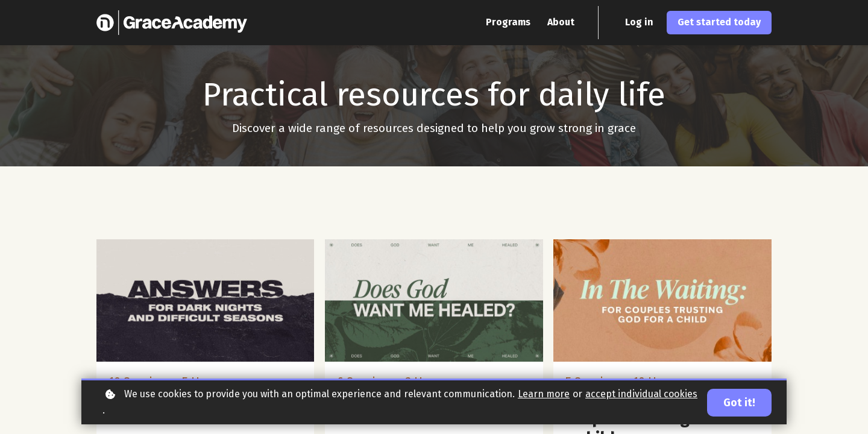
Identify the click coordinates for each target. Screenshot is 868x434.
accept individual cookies (641, 394)
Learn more (544, 394)
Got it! (739, 403)
